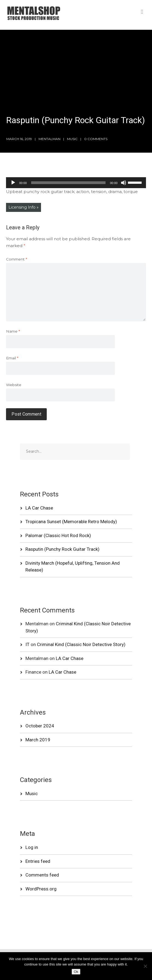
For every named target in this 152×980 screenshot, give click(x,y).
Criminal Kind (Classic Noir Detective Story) (81, 644)
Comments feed (42, 875)
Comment (17, 259)
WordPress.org (41, 889)
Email (12, 358)
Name (13, 331)
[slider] (68, 183)
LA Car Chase (39, 508)
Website (14, 385)
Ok (76, 972)
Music (72, 139)
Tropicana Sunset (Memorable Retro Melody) (71, 522)
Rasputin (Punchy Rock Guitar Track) (62, 549)
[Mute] (124, 183)
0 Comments (96, 139)
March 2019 (38, 740)
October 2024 (40, 726)
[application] (76, 183)
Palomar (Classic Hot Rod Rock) (58, 535)
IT (27, 644)
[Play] (13, 183)
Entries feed (38, 861)
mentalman (49, 139)
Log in (32, 847)
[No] (145, 966)
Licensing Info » (24, 207)
